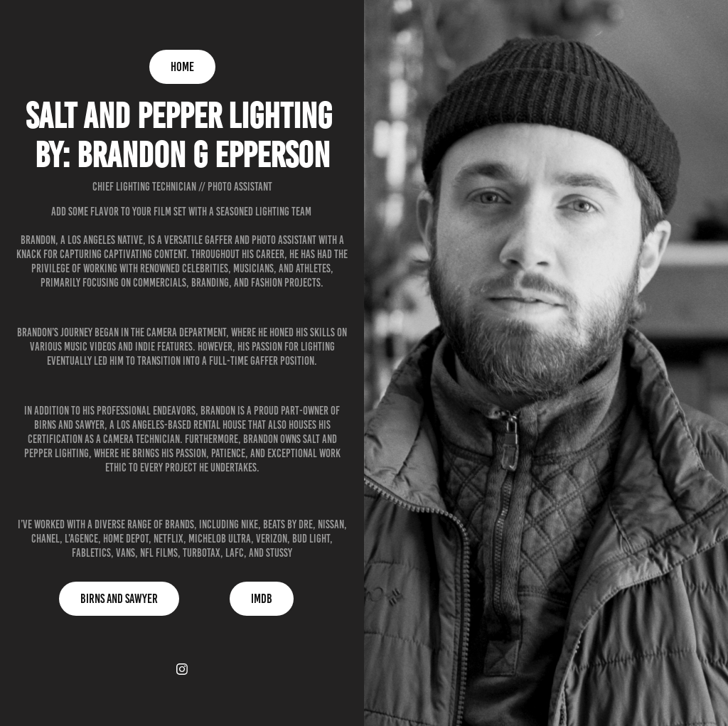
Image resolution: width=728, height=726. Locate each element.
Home (182, 67)
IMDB (262, 599)
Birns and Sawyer (119, 599)
